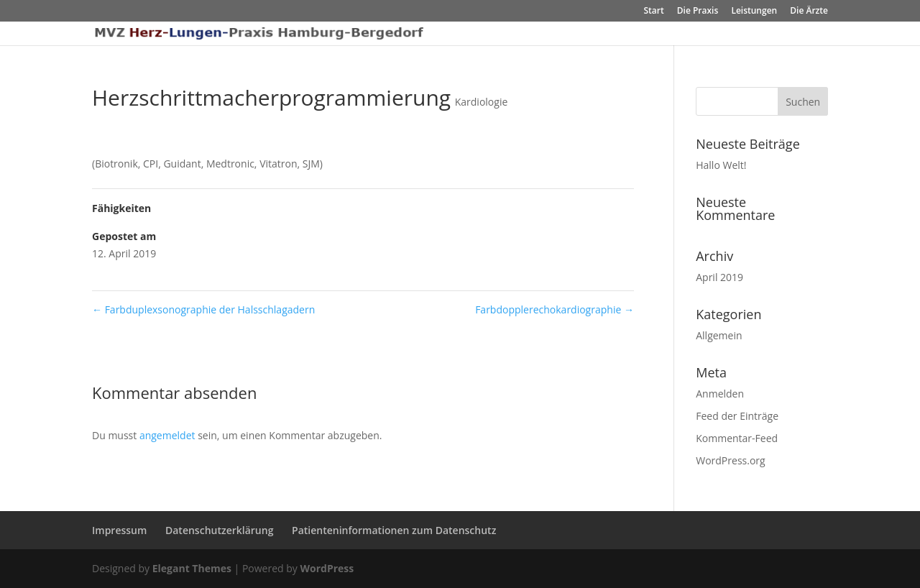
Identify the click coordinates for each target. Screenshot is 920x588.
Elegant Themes (192, 568)
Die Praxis (698, 12)
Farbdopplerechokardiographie (555, 309)
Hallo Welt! (721, 165)
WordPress (327, 568)
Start (653, 12)
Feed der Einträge (737, 416)
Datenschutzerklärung (219, 530)
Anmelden (720, 394)
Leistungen (754, 12)
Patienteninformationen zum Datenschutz (394, 530)
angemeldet (167, 435)
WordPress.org (730, 460)
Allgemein (719, 335)
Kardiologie (482, 102)
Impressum (119, 530)
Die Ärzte (809, 12)
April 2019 (719, 277)
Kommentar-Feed (737, 438)
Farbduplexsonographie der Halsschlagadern (203, 309)
